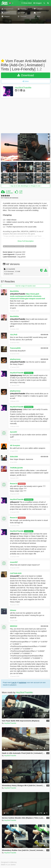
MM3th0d (14, 626)
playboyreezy (15, 359)
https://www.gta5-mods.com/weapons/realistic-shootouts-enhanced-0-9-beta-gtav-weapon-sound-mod (27, 296)
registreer (23, 683)
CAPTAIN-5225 (16, 573)
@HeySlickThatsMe (18, 294)
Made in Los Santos (8, 865)
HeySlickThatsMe (23, 88)
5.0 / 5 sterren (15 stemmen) (10, 198)
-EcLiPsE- (14, 335)
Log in (14, 683)
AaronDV (14, 432)
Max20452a (14, 291)
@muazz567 (15, 576)
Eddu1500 (14, 457)
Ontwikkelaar (29, 373)
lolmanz (13, 610)
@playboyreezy (16, 375)
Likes (21, 193)
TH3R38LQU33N (16, 468)
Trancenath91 (15, 348)
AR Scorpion (15, 445)
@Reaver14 (14, 502)
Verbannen (22, 484)
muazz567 (14, 562)
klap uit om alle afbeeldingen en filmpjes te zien (25, 186)
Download (26, 75)
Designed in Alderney (9, 862)
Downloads (9, 193)
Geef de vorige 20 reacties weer (25, 286)
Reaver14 (14, 484)
